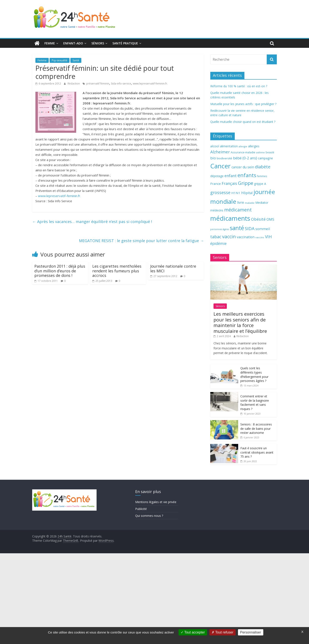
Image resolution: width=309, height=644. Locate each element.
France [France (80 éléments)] (216, 184)
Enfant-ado (73, 43)
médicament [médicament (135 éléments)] (238, 210)
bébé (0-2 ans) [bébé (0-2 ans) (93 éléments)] (245, 158)
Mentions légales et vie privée (156, 502)
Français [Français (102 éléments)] (229, 183)
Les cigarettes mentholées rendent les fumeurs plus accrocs (117, 271)
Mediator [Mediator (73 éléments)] (262, 203)
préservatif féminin (98, 84)
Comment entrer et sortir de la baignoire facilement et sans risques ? (255, 403)
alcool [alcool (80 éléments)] (215, 146)
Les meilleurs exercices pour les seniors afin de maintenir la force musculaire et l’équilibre (240, 322)
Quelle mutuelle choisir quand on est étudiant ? (243, 122)
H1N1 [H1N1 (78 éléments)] (236, 193)
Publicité (141, 509)
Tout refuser (223, 632)
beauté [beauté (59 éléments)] (270, 152)
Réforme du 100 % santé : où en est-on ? (239, 86)
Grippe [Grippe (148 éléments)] (246, 183)
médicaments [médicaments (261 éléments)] (230, 218)
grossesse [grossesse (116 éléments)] (220, 192)
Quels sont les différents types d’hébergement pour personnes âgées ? (254, 374)
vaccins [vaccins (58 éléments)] (260, 237)
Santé (76, 60)
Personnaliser (251, 632)
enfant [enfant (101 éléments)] (231, 176)
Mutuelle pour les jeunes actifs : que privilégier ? (243, 104)
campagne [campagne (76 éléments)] (265, 158)
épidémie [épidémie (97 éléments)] (218, 243)
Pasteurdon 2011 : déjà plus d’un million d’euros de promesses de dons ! (60, 271)
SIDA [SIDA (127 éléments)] (250, 228)
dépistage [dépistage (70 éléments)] (217, 176)
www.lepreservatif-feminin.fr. (150, 84)
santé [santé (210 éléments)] (237, 228)
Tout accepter (193, 632)
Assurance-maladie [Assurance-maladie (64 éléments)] (243, 152)
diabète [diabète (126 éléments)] (263, 167)
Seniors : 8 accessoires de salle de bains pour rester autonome (256, 428)
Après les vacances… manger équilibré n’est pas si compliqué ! (92, 222)
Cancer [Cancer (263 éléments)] (220, 166)
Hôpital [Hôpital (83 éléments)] (247, 193)
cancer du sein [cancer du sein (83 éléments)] (243, 167)
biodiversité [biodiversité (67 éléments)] (224, 158)
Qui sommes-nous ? (149, 516)
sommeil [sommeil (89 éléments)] (263, 229)
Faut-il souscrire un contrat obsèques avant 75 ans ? (257, 452)
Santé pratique (125, 43)
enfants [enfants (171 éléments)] (247, 175)
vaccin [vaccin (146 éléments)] (229, 236)
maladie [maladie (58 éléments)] (250, 203)
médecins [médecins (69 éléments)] (217, 210)
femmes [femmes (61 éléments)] (262, 176)
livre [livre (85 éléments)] (241, 202)
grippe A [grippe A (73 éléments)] (260, 184)
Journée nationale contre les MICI (173, 268)
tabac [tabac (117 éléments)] (216, 237)
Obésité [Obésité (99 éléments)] (258, 219)
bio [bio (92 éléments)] (213, 158)
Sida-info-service (121, 84)
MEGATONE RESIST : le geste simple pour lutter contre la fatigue (141, 241)
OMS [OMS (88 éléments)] (270, 219)
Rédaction (74, 84)
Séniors (98, 43)
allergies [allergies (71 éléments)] (254, 146)
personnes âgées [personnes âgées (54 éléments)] (220, 229)
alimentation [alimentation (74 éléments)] (229, 146)
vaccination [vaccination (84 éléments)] (246, 237)
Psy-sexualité (60, 60)
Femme (50, 43)
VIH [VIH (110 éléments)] (268, 237)
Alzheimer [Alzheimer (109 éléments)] (220, 152)
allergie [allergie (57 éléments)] (243, 146)
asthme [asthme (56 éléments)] (261, 152)
